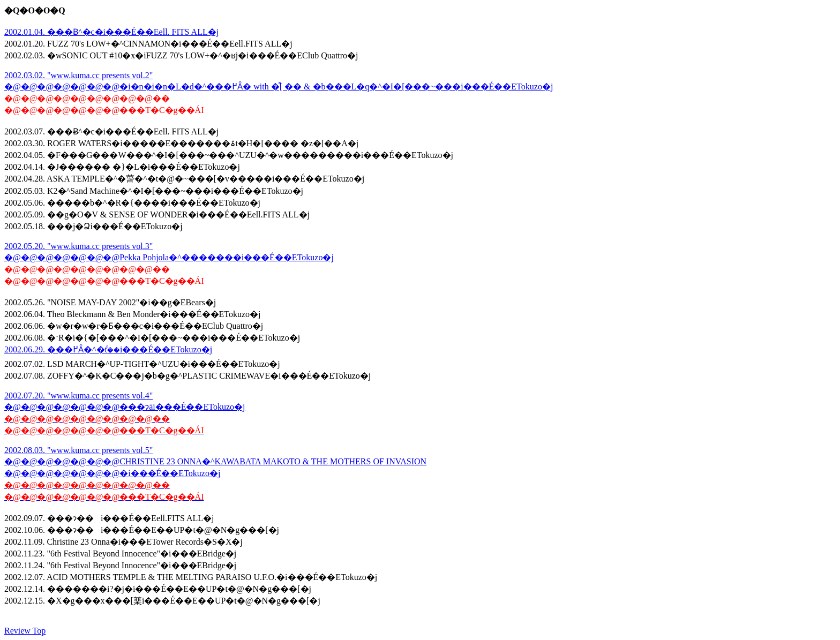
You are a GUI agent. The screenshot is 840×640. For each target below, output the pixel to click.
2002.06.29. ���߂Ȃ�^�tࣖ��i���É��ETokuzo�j (108, 349)
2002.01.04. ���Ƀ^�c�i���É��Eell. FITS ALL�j (111, 32)
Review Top (25, 631)
